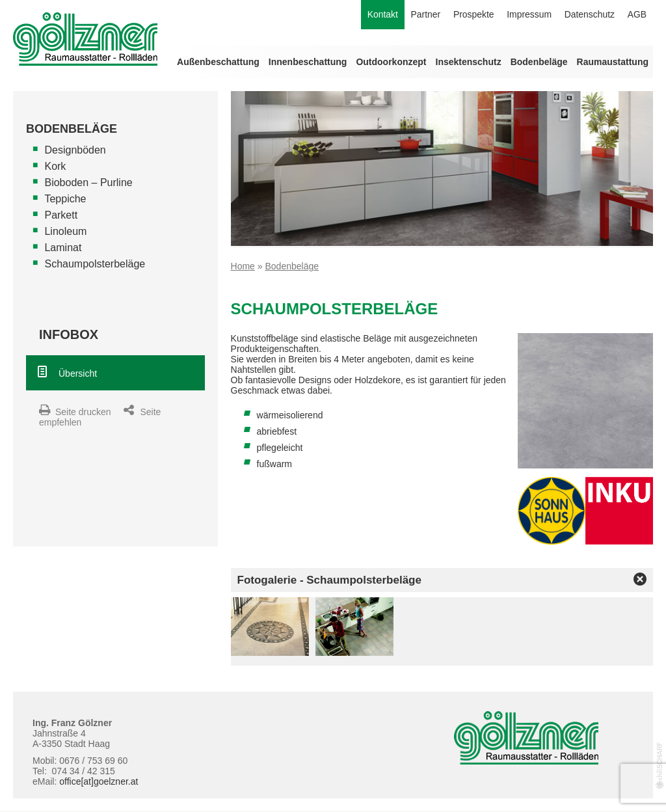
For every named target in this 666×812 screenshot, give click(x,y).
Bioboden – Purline (88, 183)
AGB (637, 15)
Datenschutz (589, 15)
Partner (423, 15)
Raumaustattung (613, 62)
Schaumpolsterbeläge (95, 264)
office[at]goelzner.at (99, 782)
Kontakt (380, 15)
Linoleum (65, 231)
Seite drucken (83, 412)
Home (243, 266)
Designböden (75, 150)
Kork (55, 166)
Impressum (528, 15)
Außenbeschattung (218, 62)
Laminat (63, 248)
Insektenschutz (469, 62)
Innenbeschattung (308, 62)
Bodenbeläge (539, 62)
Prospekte (472, 15)
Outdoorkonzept (391, 62)
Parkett (61, 215)
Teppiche (65, 199)
